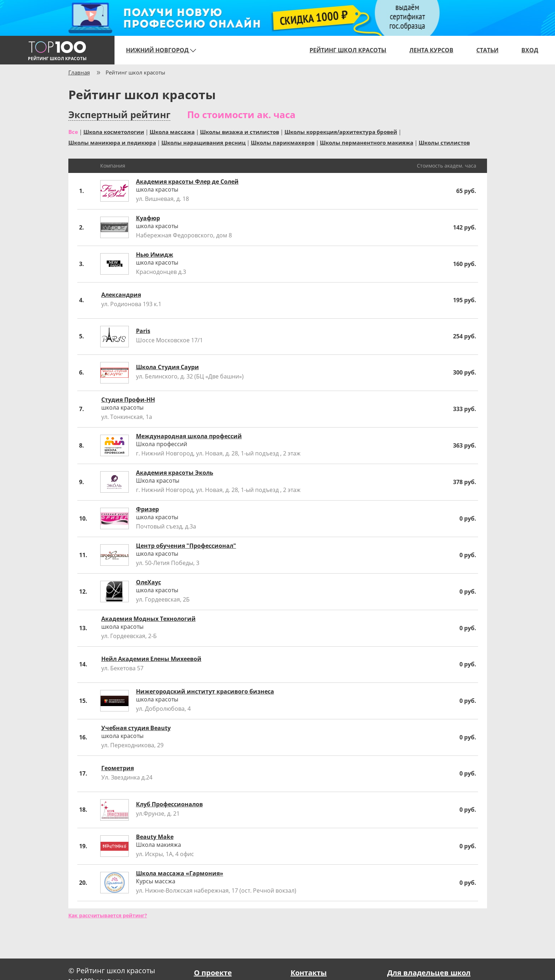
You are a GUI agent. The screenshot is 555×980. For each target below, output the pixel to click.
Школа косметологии (114, 131)
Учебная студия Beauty (136, 728)
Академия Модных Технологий (149, 619)
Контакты (309, 973)
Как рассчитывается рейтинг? (108, 915)
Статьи (487, 50)
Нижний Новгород (161, 50)
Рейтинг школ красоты (348, 50)
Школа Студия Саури (167, 367)
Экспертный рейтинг (119, 115)
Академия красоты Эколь (175, 473)
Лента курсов (431, 50)
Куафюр (148, 218)
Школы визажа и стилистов (240, 131)
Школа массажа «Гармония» (180, 873)
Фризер (147, 509)
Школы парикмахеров (283, 142)
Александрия (121, 295)
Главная (79, 72)
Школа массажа (172, 131)
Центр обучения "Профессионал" (186, 546)
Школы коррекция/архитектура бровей (341, 131)
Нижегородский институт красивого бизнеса (205, 691)
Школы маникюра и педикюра (112, 142)
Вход (530, 50)
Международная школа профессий (189, 436)
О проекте (213, 973)
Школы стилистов (444, 142)
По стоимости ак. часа (241, 115)
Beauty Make (155, 837)
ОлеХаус (149, 582)
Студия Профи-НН (128, 400)
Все (73, 131)
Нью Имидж (155, 255)
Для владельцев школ (429, 973)
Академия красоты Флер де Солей (187, 182)
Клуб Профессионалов (169, 804)
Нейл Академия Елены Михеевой (151, 659)
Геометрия (118, 768)
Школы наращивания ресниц (203, 142)
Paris (143, 331)
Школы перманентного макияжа (367, 142)
